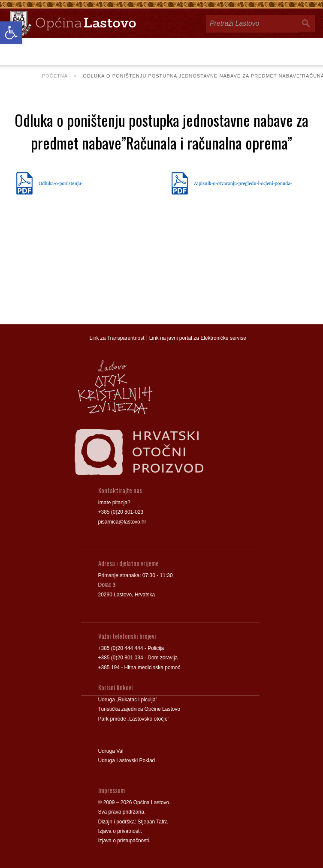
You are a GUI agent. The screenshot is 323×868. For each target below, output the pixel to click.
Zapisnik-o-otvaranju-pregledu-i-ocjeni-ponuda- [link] (243, 183)
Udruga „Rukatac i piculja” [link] (128, 700)
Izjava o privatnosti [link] (119, 831)
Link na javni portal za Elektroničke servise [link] (198, 338)
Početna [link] (55, 76)
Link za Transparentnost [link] (117, 338)
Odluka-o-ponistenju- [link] (61, 183)
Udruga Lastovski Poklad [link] (127, 760)
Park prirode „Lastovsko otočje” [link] (134, 719)
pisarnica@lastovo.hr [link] (122, 522)
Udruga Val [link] (111, 751)
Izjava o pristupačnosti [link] (124, 841)
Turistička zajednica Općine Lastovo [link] (139, 709)
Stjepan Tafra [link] (153, 822)
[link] (11, 33)
